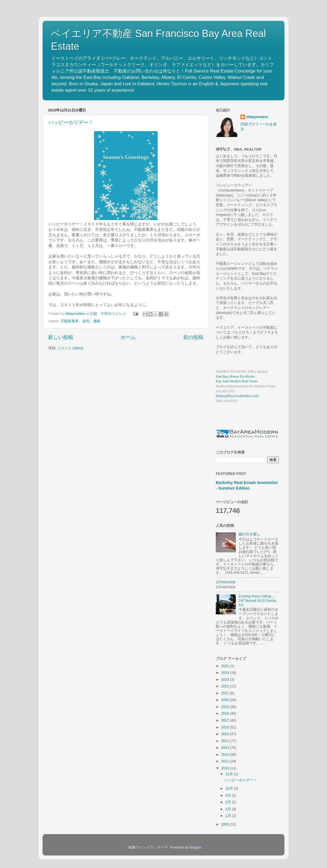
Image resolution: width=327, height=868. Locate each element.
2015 (226, 734)
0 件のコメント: (115, 314)
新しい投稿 (61, 337)
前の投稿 (193, 337)
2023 (226, 680)
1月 (229, 816)
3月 (229, 802)
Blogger (195, 847)
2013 (226, 748)
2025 (226, 666)
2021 (226, 693)
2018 (226, 714)
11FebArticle (226, 582)
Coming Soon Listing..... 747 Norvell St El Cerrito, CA (258, 600)
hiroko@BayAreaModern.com (237, 396)
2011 (226, 761)
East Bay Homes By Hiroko (235, 376)
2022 (226, 686)
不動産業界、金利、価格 (80, 321)
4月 (229, 795)
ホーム (128, 337)
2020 (226, 700)
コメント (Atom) (70, 348)
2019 (226, 707)
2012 (226, 755)
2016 (226, 727)
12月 (230, 774)
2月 (229, 809)
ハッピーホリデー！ (71, 123)
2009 (226, 824)
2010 (226, 768)
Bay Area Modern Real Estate (237, 381)
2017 (226, 720)
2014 (226, 741)
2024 (226, 673)
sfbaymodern (257, 117)
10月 (230, 789)
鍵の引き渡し (249, 534)
